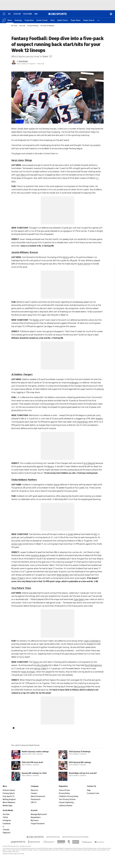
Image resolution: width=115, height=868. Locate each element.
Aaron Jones (18, 160)
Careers (34, 793)
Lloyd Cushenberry (92, 641)
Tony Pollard (18, 588)
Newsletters (36, 817)
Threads (6, 830)
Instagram (7, 820)
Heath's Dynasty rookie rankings (35, 752)
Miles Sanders (63, 575)
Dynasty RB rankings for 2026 (34, 773)
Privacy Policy (64, 793)
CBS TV (34, 802)
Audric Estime (84, 264)
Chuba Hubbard (19, 480)
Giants (57, 485)
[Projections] (29, 20)
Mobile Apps (8, 806)
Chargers (28, 374)
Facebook (7, 824)
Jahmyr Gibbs (40, 669)
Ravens (51, 466)
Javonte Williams (20, 252)
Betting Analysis (9, 799)
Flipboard (6, 833)
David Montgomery (93, 665)
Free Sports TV (9, 796)
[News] (10, 20)
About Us (34, 790)
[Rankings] (18, 20)
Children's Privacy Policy (69, 796)
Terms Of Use (64, 790)
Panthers (32, 480)
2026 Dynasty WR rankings (80, 762)
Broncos (34, 252)
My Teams (35, 820)
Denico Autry (80, 687)
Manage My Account (39, 814)
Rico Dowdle (43, 665)
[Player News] (76, 20)
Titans (28, 588)
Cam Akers (21, 175)
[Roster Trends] (42, 20)
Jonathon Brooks (38, 555)
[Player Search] (89, 20)
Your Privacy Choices (67, 799)
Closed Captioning (66, 802)
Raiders (36, 320)
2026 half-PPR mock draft (32, 762)
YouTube (6, 814)
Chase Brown (82, 422)
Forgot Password (38, 824)
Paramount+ (36, 799)
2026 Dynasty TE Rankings (80, 752)
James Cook (17, 544)
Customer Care (93, 793)
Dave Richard (23, 61)
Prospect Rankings (33, 26)
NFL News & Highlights (48, 26)
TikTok (5, 817)
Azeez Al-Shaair (28, 672)
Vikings (28, 160)
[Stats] (52, 20)
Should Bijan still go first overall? (83, 773)
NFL (96, 534)
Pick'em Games (9, 790)
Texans (36, 662)
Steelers (99, 419)
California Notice (66, 806)
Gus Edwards (89, 463)
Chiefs (70, 534)
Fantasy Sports (9, 793)
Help (89, 790)
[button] (98, 20)
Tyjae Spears (79, 599)
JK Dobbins (17, 374)
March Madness (9, 802)
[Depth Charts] (63, 20)
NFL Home (14, 26)
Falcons (66, 257)
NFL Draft (22, 26)
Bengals (75, 383)
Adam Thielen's (18, 578)
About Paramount (38, 796)
